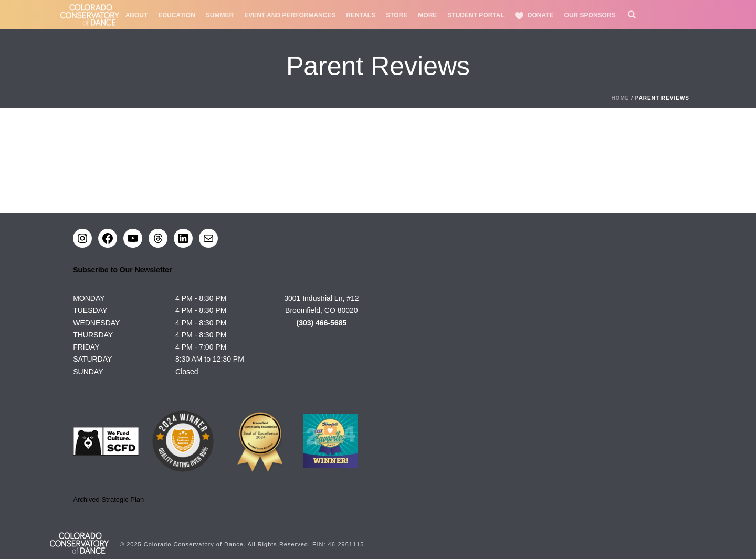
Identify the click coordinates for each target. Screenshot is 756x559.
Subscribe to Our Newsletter (122, 270)
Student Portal (476, 15)
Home (620, 98)
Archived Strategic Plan (108, 499)
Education (176, 15)
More (427, 15)
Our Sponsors (590, 15)
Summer (220, 15)
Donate (534, 16)
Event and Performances (290, 15)
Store (397, 15)
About (137, 15)
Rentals (361, 15)
